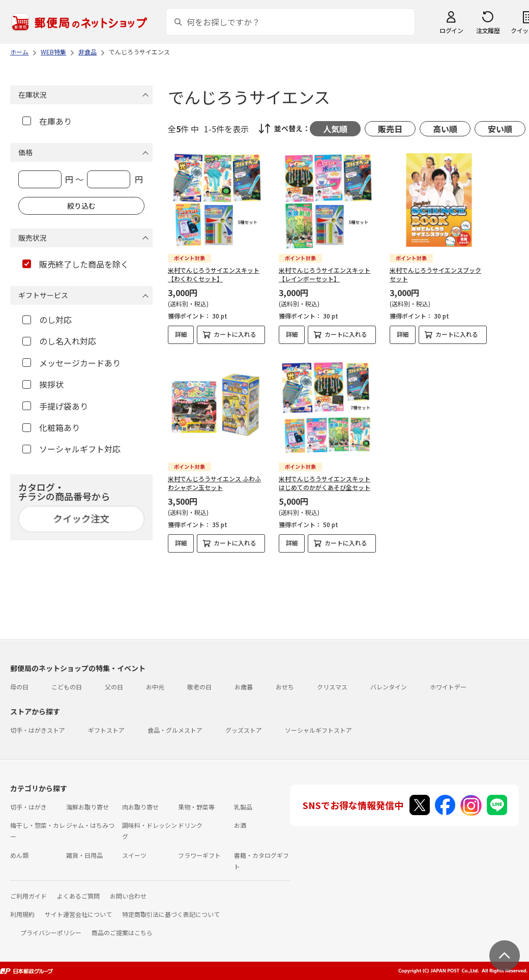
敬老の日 (199, 687)
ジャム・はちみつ (90, 825)
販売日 (390, 129)
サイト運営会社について (78, 914)
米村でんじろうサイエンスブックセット (435, 274)
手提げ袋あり (55, 406)
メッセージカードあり (71, 363)
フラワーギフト (199, 855)
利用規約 (22, 914)
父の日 (114, 687)
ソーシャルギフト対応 (71, 449)
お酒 (240, 825)
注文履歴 (488, 30)
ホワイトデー (448, 687)
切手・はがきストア (38, 730)
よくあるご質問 (78, 896)
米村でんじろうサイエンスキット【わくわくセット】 (214, 274)
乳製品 (243, 807)
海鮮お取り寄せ (87, 807)
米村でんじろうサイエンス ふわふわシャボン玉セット (214, 483)
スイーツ (134, 855)
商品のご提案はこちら (122, 932)
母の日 (19, 687)
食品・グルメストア (175, 730)
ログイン (451, 30)
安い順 (500, 129)
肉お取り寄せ (140, 807)
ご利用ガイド (28, 896)
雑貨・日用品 (84, 855)
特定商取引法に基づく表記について (171, 914)
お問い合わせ (128, 896)
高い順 (445, 129)
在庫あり (47, 121)
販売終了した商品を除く (76, 264)
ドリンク (190, 825)
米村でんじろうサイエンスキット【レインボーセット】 (325, 274)
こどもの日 (67, 687)
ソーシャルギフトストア (318, 730)
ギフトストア (106, 730)
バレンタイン (389, 687)
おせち (285, 687)
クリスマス (332, 687)
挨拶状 (43, 384)
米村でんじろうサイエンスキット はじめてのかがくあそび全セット (325, 483)
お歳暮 (244, 687)
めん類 (19, 855)
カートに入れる (235, 334)
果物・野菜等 (196, 807)
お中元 (155, 687)
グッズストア (244, 730)
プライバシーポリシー (51, 932)
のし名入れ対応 (59, 341)
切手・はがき (28, 807)
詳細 (181, 334)
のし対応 (47, 320)
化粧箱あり (51, 427)
